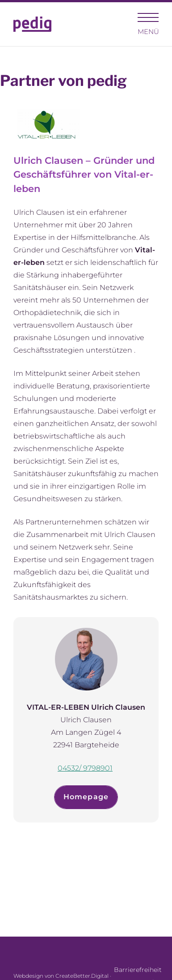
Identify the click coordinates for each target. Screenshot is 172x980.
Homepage (86, 797)
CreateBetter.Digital (82, 976)
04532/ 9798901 (85, 768)
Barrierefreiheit (136, 970)
